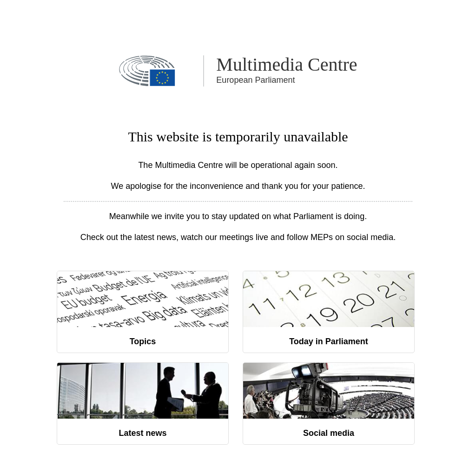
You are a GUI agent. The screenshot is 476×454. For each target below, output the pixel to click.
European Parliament (255, 80)
